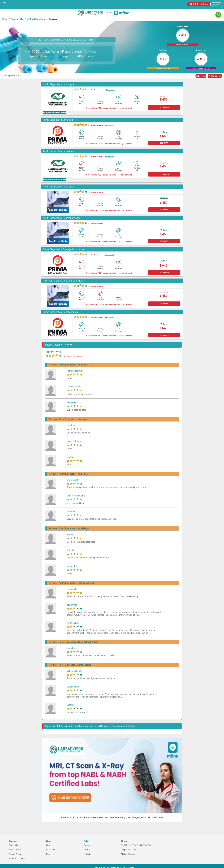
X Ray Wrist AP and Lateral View (32, 19)
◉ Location (201, 76)
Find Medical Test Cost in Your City (136, 845)
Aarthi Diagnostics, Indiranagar (59, 84)
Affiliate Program (128, 854)
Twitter (87, 850)
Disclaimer (51, 850)
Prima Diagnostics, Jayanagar (58, 120)
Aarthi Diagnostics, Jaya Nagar (59, 151)
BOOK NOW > (164, 108)
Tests (13, 19)
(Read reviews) (110, 90)
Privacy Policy (15, 854)
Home (5, 19)
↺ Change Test (215, 76)
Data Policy (14, 845)
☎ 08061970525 (199, 4)
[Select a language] (217, 5)
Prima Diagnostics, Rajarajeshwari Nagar (64, 249)
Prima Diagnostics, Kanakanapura (60, 312)
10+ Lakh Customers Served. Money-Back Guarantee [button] (67, 40)
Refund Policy (15, 850)
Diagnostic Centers (129, 850)
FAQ (48, 845)
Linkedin (87, 854)
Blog (48, 854)
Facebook (88, 845)
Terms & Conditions (17, 858)
